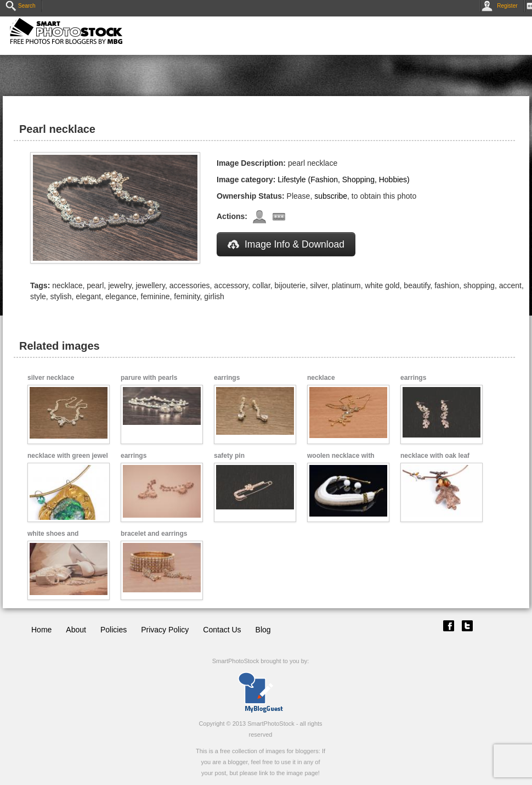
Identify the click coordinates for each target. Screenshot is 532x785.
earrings (227, 378)
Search (21, 6)
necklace (321, 378)
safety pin (229, 456)
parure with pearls (149, 378)
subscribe (331, 196)
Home (41, 630)
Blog (263, 630)
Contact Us (222, 630)
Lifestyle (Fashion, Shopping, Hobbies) (343, 180)
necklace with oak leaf (435, 456)
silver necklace (51, 378)
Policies (114, 630)
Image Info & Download (286, 244)
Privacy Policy (165, 630)
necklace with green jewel (68, 456)
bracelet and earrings (154, 534)
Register (502, 6)
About (76, 630)
